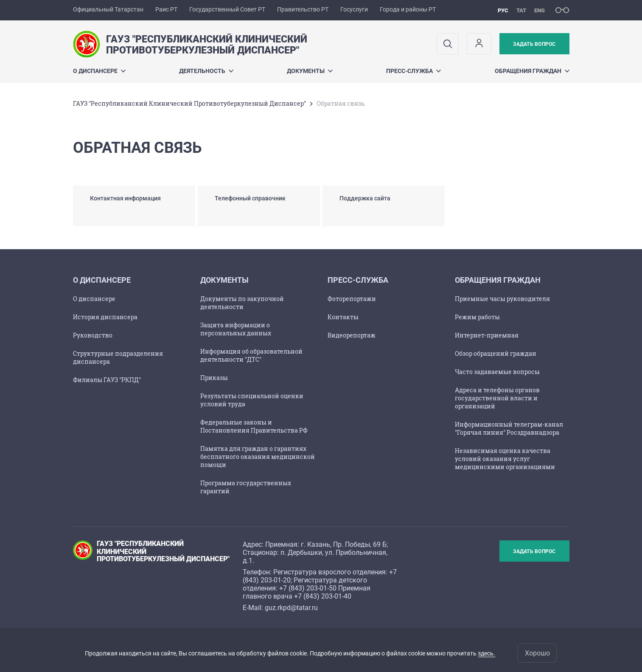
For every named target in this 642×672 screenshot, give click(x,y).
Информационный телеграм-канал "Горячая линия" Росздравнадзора (509, 428)
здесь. (486, 653)
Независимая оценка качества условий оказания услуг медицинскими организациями (505, 459)
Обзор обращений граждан (496, 353)
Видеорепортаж (352, 335)
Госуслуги (354, 9)
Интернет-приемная (487, 335)
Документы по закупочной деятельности (242, 303)
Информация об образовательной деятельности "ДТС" (251, 355)
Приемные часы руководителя (502, 299)
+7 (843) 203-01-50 (308, 588)
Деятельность (206, 71)
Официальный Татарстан (108, 9)
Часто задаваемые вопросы (497, 372)
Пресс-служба (414, 71)
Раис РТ (166, 9)
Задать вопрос (534, 44)
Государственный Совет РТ (227, 9)
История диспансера (105, 317)
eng (540, 10)
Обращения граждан (532, 71)
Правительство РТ (303, 9)
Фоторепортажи (352, 299)
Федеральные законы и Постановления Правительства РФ (254, 426)
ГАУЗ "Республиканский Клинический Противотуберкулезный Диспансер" (189, 103)
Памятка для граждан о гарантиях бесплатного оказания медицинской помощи (258, 457)
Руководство (93, 335)
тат (521, 10)
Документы (310, 71)
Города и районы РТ (408, 9)
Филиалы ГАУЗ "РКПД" (107, 380)
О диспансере (99, 71)
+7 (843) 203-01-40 (323, 596)
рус (503, 10)
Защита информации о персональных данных (236, 329)
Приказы (214, 378)
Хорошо (537, 653)
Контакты (343, 317)
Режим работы (477, 317)
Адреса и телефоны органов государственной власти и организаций (497, 398)
